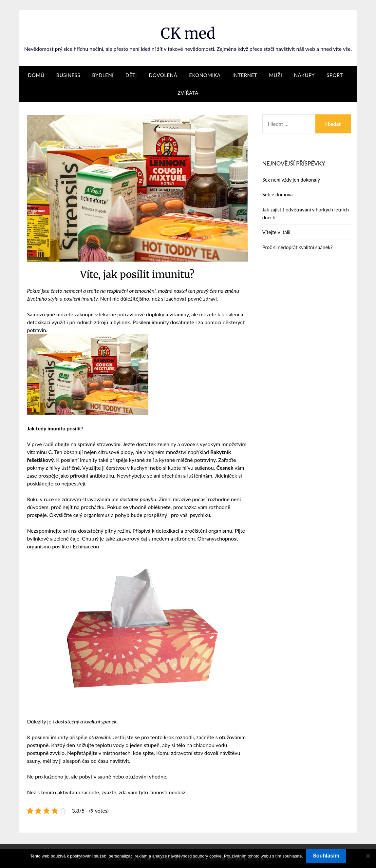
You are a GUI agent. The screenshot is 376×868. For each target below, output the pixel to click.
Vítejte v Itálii (276, 232)
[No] (368, 856)
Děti (131, 75)
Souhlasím (326, 856)
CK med (188, 33)
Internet (245, 75)
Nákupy (304, 75)
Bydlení (103, 75)
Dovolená (163, 75)
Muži (275, 75)
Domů (36, 75)
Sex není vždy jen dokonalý (291, 180)
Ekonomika (205, 75)
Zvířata (188, 93)
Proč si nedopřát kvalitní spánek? (298, 247)
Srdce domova (278, 194)
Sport (335, 75)
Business (68, 75)
